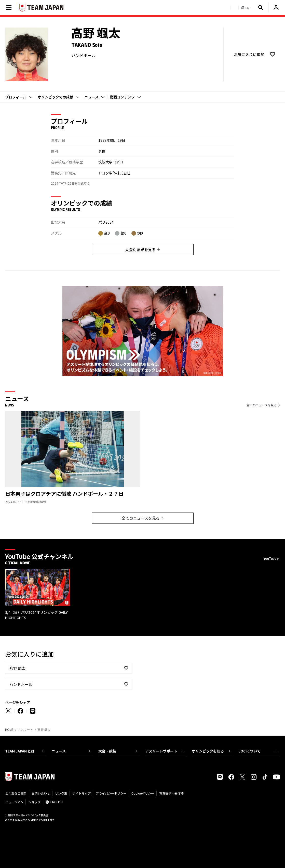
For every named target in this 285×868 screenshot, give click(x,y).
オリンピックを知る (211, 751)
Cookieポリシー (143, 793)
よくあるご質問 (16, 793)
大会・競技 (118, 751)
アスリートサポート (165, 751)
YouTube (270, 558)
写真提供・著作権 (171, 793)
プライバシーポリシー (111, 793)
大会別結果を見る (143, 250)
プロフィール (16, 97)
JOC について (258, 751)
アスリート (25, 730)
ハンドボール (21, 684)
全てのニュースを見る (262, 405)
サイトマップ (82, 793)
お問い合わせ (41, 793)
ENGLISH (57, 802)
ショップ (34, 802)
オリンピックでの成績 (56, 97)
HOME (9, 730)
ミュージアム (14, 802)
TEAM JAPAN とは (25, 751)
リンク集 (61, 793)
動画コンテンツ (122, 97)
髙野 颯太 (17, 668)
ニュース (92, 97)
